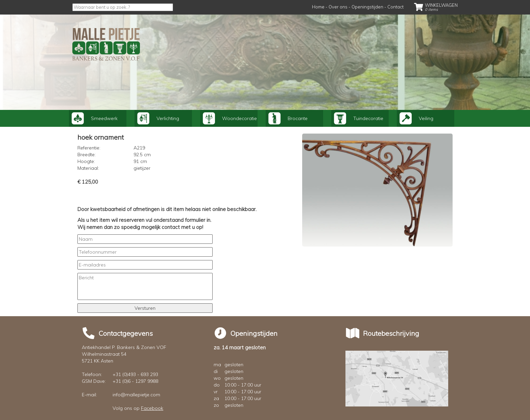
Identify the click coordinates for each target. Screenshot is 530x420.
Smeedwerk (95, 118)
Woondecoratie (230, 118)
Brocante (288, 118)
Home (318, 7)
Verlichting (158, 118)
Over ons (338, 7)
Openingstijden (367, 7)
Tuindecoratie (359, 118)
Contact (395, 7)
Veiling (416, 118)
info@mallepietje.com (136, 395)
